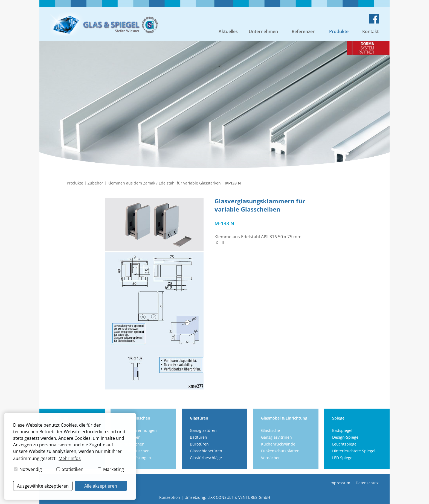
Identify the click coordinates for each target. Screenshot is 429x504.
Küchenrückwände (278, 444)
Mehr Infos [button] (70, 458)
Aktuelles (228, 31)
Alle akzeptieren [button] (101, 486)
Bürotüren (199, 444)
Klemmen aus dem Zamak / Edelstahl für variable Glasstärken (164, 183)
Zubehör (95, 183)
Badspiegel (342, 430)
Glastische (270, 430)
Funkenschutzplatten (280, 451)
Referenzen (304, 31)
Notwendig (28, 469)
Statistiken (70, 469)
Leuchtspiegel (345, 444)
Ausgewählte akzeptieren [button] (43, 486)
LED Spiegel (343, 458)
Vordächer (270, 458)
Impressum (340, 483)
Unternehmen (263, 31)
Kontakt (370, 31)
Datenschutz (367, 483)
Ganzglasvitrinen (276, 437)
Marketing (111, 469)
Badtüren (198, 437)
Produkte (339, 31)
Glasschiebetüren (206, 451)
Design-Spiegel (346, 437)
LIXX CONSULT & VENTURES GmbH (239, 497)
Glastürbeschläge (206, 458)
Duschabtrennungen (138, 430)
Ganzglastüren (203, 430)
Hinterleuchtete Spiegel (354, 451)
